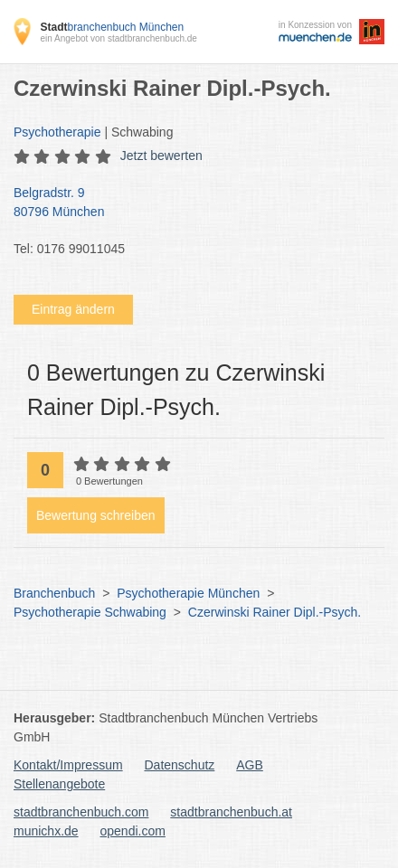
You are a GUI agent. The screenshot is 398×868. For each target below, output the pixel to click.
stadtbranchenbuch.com (81, 812)
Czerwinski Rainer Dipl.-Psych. (275, 612)
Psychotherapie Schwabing (90, 612)
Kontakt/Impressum (68, 765)
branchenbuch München (112, 27)
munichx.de (46, 831)
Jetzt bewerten (161, 156)
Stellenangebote (59, 784)
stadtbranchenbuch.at (231, 812)
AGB (250, 765)
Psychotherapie (57, 132)
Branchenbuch (54, 593)
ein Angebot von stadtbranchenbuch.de (118, 38)
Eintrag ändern (73, 309)
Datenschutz (180, 765)
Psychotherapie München (188, 593)
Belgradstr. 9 (190, 203)
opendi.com (132, 831)
